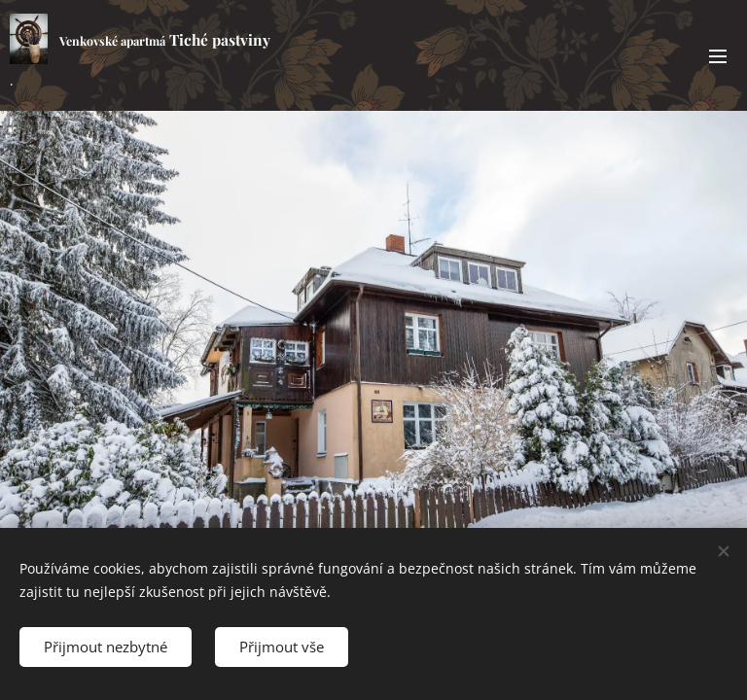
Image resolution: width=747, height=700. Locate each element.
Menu (718, 56)
